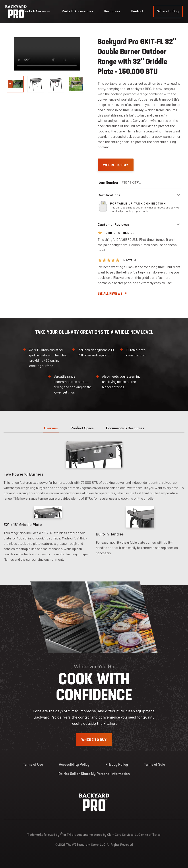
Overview (51, 428)
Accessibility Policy (74, 765)
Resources (112, 11)
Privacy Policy (117, 765)
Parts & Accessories (78, 11)
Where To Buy (116, 165)
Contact (137, 11)
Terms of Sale (154, 765)
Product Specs (82, 428)
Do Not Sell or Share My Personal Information (94, 774)
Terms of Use (33, 765)
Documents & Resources (125, 428)
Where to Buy (168, 11)
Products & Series (34, 11)
